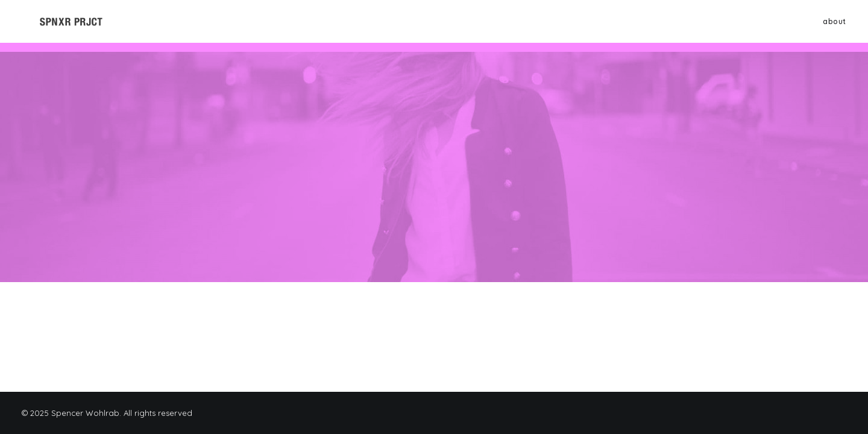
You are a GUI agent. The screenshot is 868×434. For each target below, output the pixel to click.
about (835, 26)
